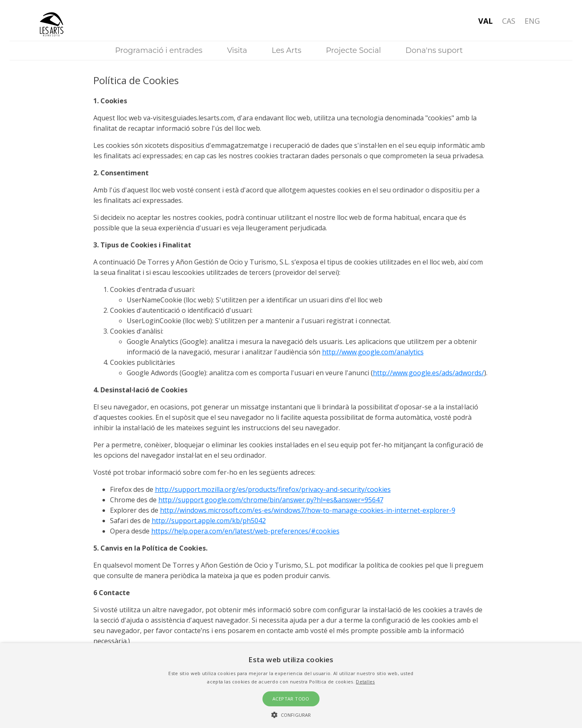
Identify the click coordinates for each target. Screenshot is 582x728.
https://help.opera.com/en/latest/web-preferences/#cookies (245, 531)
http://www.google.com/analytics (373, 352)
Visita (237, 50)
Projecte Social (353, 50)
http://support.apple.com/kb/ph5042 (209, 521)
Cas (509, 21)
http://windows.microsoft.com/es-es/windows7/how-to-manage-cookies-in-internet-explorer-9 (308, 510)
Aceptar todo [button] (291, 699)
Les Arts (286, 50)
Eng (532, 21)
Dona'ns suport (434, 50)
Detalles (365, 682)
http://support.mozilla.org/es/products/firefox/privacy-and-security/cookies (273, 489)
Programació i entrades (159, 50)
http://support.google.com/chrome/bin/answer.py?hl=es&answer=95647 (271, 500)
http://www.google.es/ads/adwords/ (428, 373)
